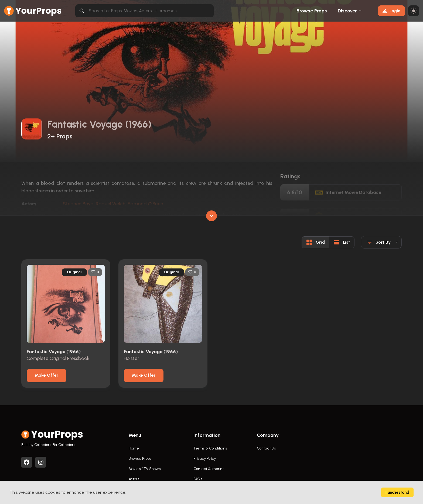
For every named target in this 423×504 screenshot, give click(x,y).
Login (391, 11)
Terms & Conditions (210, 448)
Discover (347, 11)
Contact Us (266, 448)
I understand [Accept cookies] (397, 492)
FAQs (198, 479)
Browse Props (312, 11)
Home (134, 448)
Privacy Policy (205, 459)
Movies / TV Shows (145, 469)
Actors (134, 479)
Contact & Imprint (209, 469)
